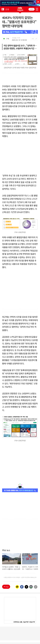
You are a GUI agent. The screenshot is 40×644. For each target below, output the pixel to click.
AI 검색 (32, 9)
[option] (20, 3)
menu (37, 9)
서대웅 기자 (16, 38)
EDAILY (3, 9)
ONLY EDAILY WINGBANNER (20, 9)
